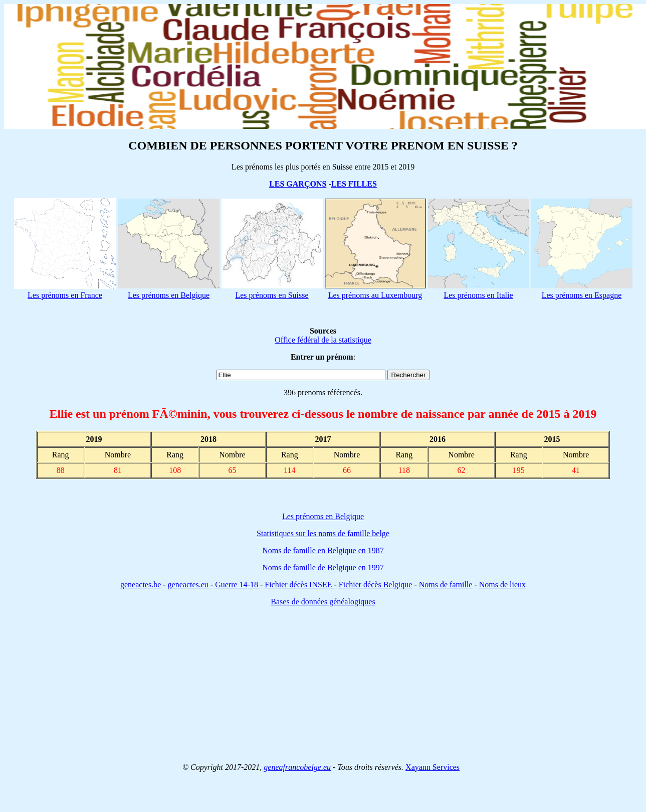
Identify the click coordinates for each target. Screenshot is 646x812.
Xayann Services (433, 767)
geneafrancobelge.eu (297, 767)
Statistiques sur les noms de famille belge (323, 533)
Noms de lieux (502, 585)
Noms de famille (446, 585)
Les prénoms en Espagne (582, 295)
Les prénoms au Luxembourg (375, 295)
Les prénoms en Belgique (169, 295)
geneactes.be (141, 585)
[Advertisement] (323, 685)
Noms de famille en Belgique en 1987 (323, 550)
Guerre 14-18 (238, 585)
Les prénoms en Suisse (272, 295)
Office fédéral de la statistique (323, 340)
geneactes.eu (189, 585)
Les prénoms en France (65, 295)
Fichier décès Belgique (376, 585)
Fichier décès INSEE (299, 585)
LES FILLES (354, 184)
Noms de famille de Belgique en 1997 (323, 567)
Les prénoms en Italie (478, 295)
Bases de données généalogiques (323, 602)
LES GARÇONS (298, 184)
